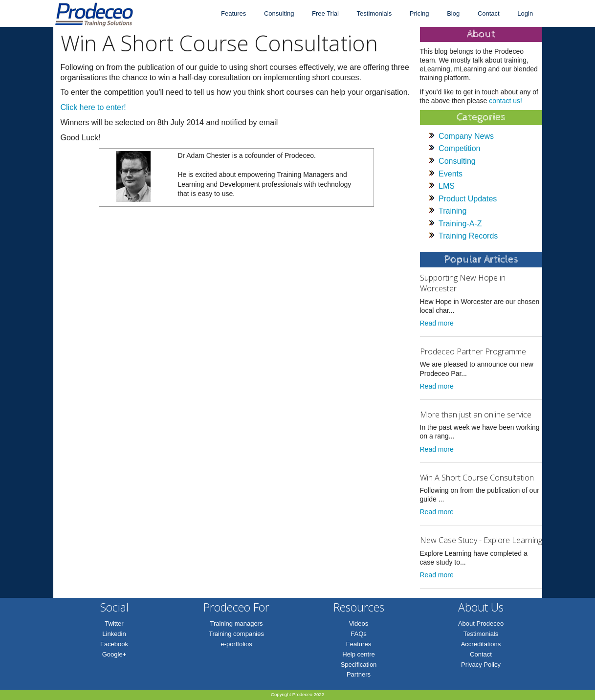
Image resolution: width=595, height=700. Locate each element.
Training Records (468, 236)
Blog (453, 13)
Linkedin (114, 634)
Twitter (114, 623)
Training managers (237, 623)
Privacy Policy (481, 665)
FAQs (359, 634)
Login (525, 13)
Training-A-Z (460, 224)
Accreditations (481, 644)
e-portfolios (236, 644)
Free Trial (325, 13)
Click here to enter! (93, 107)
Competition (459, 148)
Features (233, 13)
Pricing (419, 13)
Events (451, 174)
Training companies (236, 634)
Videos (359, 623)
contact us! (506, 101)
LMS (447, 186)
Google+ (114, 654)
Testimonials (375, 13)
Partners (359, 674)
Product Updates (468, 199)
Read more (437, 323)
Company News (466, 136)
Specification (359, 665)
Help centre (358, 654)
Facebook (114, 644)
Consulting (279, 13)
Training (452, 211)
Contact (489, 13)
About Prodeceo (481, 623)
